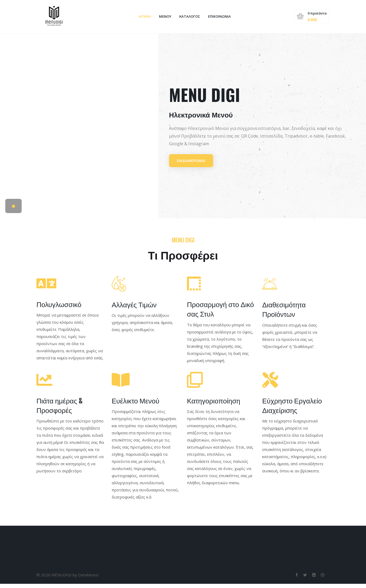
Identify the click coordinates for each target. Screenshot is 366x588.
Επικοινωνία (219, 18)
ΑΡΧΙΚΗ (145, 18)
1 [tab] (13, 210)
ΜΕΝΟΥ (165, 18)
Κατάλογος (189, 18)
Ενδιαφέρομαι (191, 165)
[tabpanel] (183, 130)
